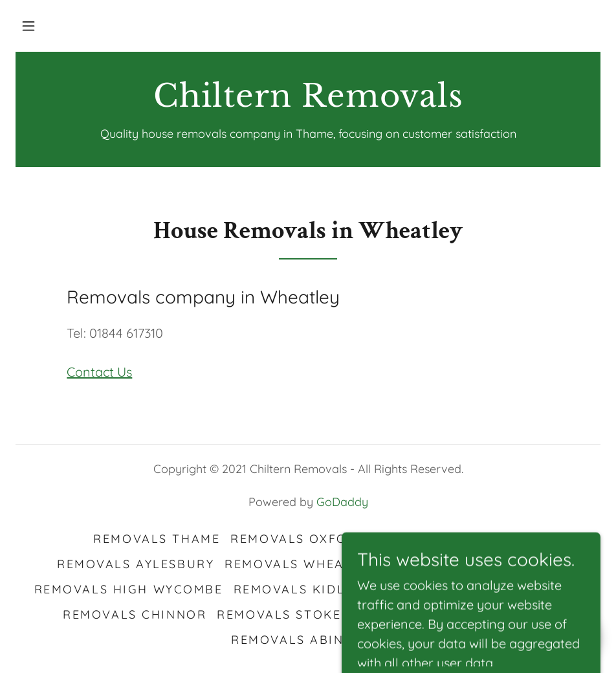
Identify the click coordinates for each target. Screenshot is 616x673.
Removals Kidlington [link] (317, 589)
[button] (28, 26)
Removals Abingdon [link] (308, 640)
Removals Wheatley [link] (301, 564)
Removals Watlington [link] (473, 564)
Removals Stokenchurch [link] (313, 614)
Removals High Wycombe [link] (129, 589)
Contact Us (99, 372)
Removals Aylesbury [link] (136, 564)
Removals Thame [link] (157, 539)
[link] (308, 102)
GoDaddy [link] (342, 502)
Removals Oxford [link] (299, 539)
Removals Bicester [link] (450, 539)
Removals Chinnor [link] (135, 614)
